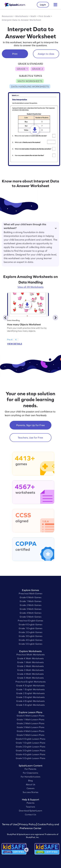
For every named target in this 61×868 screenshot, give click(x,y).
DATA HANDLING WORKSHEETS (30, 86)
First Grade (44, 16)
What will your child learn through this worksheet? (30, 226)
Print (15, 54)
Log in (43, 5)
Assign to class (46, 54)
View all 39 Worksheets (30, 287)
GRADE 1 (22, 69)
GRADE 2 (37, 69)
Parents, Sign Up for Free (30, 425)
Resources (7, 16)
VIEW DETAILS (15, 344)
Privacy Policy (27, 824)
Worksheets (22, 16)
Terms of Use (10, 824)
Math (33, 16)
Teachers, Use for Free (30, 438)
